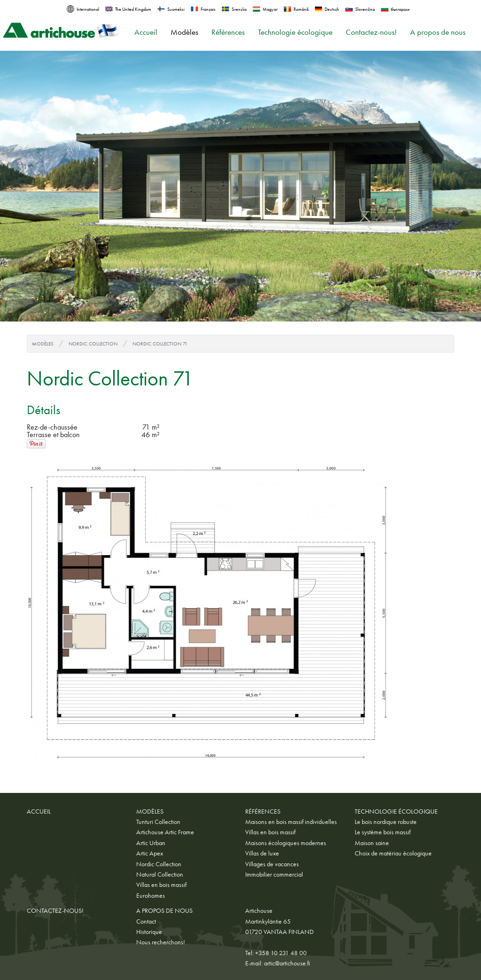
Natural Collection (160, 874)
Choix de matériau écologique (393, 853)
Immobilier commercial (274, 874)
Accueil (146, 32)
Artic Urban (151, 843)
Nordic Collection (93, 344)
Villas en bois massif (161, 885)
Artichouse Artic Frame (165, 832)
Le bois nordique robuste (386, 822)
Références (228, 32)
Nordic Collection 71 (160, 344)
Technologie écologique (295, 32)
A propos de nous (438, 32)
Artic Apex (150, 853)
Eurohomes (151, 895)
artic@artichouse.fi (287, 963)
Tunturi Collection (158, 822)
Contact (146, 921)
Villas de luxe (262, 853)
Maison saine (372, 843)
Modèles (184, 32)
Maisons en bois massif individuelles (291, 822)
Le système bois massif (383, 832)
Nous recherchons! (161, 942)
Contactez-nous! (371, 32)
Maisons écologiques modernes (286, 843)
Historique (149, 932)
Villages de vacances (272, 864)
